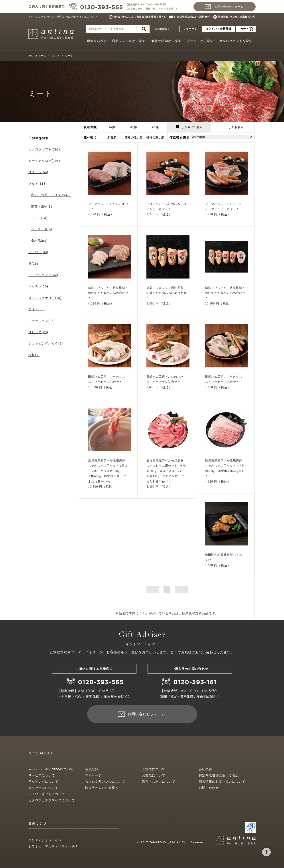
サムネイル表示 (189, 127)
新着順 (112, 137)
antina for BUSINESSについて (51, 769)
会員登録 (92, 769)
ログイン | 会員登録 (218, 29)
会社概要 (205, 769)
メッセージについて (43, 788)
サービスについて (42, 775)
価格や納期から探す (166, 41)
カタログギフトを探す (236, 41)
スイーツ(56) (38, 172)
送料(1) (34, 355)
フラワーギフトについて (47, 794)
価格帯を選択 (179, 138)
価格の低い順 (134, 137)
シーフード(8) (42, 229)
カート (245, 29)
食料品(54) (39, 241)
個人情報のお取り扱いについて (222, 782)
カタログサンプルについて (105, 782)
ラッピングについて (43, 782)
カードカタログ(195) (44, 161)
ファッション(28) (42, 321)
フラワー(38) (38, 252)
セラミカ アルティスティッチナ (53, 847)
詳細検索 (161, 29)
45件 (134, 127)
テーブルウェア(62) (43, 275)
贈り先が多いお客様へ (102, 788)
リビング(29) (38, 332)
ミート (69, 56)
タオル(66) (37, 309)
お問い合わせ (209, 788)
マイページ (190, 29)
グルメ (56, 56)
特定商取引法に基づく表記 (219, 775)
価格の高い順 (155, 137)
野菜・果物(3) (42, 206)
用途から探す (97, 41)
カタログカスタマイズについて (52, 800)
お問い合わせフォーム (229, 7)
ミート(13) (39, 218)
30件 (112, 127)
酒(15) (33, 264)
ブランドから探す (200, 41)
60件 (155, 127)
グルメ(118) (38, 184)
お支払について (154, 775)
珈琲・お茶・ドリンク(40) (51, 195)
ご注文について (154, 769)
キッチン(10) (38, 286)
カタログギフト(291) (44, 149)
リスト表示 (233, 127)
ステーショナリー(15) (45, 298)
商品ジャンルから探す (129, 41)
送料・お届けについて (159, 782)
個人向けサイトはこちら (80, 17)
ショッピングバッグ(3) (46, 343)
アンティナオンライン (45, 840)
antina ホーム (37, 56)
